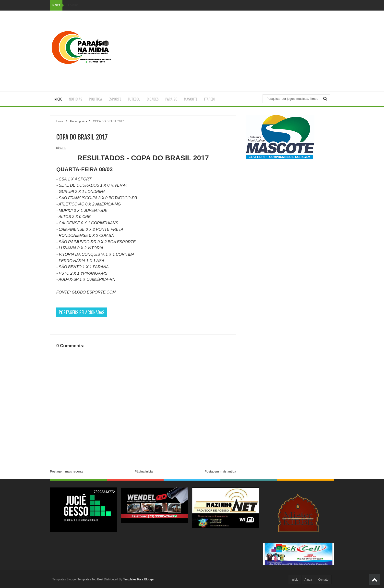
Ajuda (308, 580)
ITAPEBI (209, 99)
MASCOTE (191, 99)
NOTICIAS (76, 99)
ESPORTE (115, 99)
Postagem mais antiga (220, 471)
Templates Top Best (90, 579)
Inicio (58, 99)
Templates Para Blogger (139, 579)
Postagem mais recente (67, 471)
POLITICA (95, 99)
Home (60, 121)
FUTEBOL (134, 99)
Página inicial (144, 471)
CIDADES (153, 99)
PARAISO (171, 99)
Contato (323, 580)
